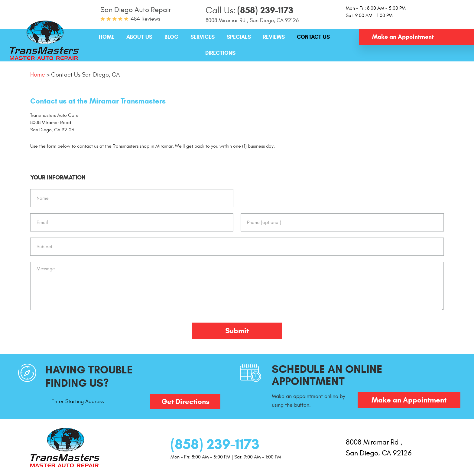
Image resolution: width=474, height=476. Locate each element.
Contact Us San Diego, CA (85, 75)
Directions (220, 53)
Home (107, 37)
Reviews (274, 37)
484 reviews (145, 19)
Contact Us (313, 37)
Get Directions (185, 402)
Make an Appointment (403, 37)
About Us (139, 37)
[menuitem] (107, 37)
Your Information (58, 178)
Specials (239, 37)
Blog (171, 37)
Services (203, 37)
